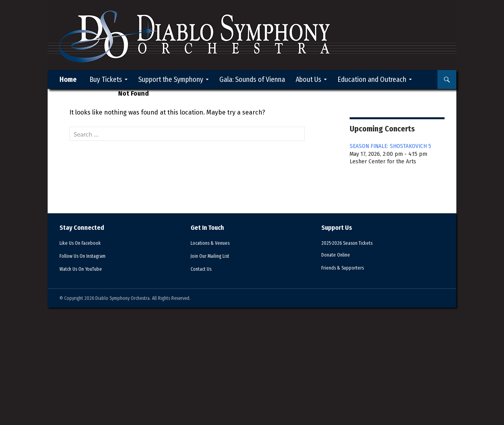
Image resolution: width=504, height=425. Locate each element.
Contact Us (204, 269)
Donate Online (339, 255)
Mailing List (215, 256)
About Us (309, 79)
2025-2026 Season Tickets (353, 243)
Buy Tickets (106, 79)
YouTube (85, 269)
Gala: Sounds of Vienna (252, 79)
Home (68, 79)
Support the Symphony (171, 79)
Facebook (85, 243)
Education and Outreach (372, 79)
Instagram (89, 256)
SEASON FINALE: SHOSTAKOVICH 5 (390, 146)
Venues (215, 243)
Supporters (348, 268)
